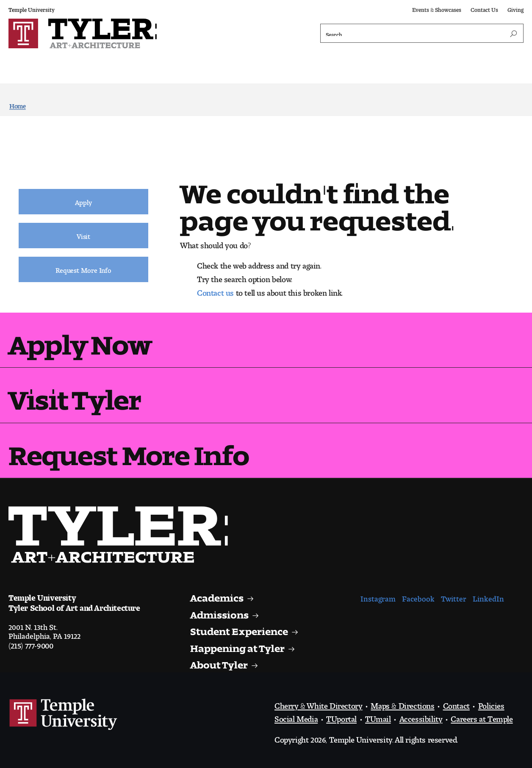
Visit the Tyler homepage (122, 535)
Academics (218, 595)
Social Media (296, 717)
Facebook (418, 597)
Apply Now (80, 338)
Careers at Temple (482, 717)
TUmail (378, 717)
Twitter (454, 597)
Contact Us (484, 8)
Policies (491, 704)
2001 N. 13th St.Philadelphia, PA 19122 (44, 629)
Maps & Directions (402, 704)
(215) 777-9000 (31, 643)
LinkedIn (488, 597)
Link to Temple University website (64, 715)
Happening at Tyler (239, 646)
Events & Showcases (437, 8)
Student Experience (241, 629)
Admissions (221, 612)
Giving (515, 8)
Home (18, 104)
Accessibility (421, 717)
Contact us (215, 291)
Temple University (32, 8)
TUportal (341, 717)
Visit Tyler (75, 393)
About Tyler (220, 662)
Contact (456, 704)
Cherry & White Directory (318, 704)
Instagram (378, 597)
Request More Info (129, 449)
